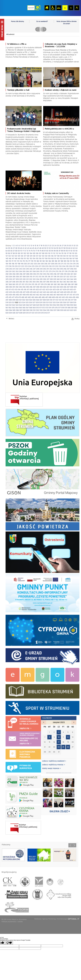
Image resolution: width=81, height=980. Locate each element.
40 (21, 248)
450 (69, 292)
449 (65, 292)
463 (41, 295)
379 (45, 284)
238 (77, 266)
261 (10, 271)
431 (75, 290)
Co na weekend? (42, 21)
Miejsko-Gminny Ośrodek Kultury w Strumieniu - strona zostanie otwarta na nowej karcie (42, 674)
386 (69, 284)
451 (72, 292)
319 (58, 277)
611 (30, 313)
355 (38, 282)
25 (58, 246)
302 (75, 274)
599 (62, 310)
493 (67, 297)
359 (51, 282)
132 (40, 256)
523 (20, 303)
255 (61, 269)
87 (60, 251)
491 (60, 297)
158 (46, 259)
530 (44, 303)
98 (14, 253)
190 (68, 261)
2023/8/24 (63, 773)
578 (63, 308)
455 (14, 295)
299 (65, 274)
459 (28, 295)
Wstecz (11, 319)
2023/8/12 (57, 773)
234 (64, 266)
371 (20, 284)
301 (72, 274)
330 (24, 279)
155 (37, 259)
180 (38, 261)
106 (37, 253)
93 (74, 251)
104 (31, 253)
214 (71, 264)
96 (9, 253)
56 (60, 248)
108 (43, 253)
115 (62, 253)
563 (14, 308)
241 (14, 269)
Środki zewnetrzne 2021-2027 (42, 368)
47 (38, 248)
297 (58, 274)
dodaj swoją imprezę (52, 768)
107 (40, 253)
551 (44, 305)
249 (41, 269)
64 (7, 251)
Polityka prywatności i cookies (12, 922)
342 (65, 279)
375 (33, 284)
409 (75, 287)
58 (64, 248)
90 (67, 251)
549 (38, 305)
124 (16, 256)
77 (36, 251)
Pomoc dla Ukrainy (18, 21)
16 (38, 246)
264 (21, 271)
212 (65, 264)
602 (72, 310)
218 (10, 266)
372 (23, 284)
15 (35, 246)
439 (31, 292)
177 (29, 261)
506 (38, 300)
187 (59, 261)
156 (40, 259)
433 (11, 292)
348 (14, 282)
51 (48, 248)
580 (69, 308)
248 (38, 269)
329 (21, 279)
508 (44, 300)
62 (74, 248)
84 (52, 251)
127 (25, 256)
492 (63, 297)
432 (7, 292)
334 (38, 279)
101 (22, 253)
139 (61, 256)
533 (54, 303)
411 (10, 290)
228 (43, 266)
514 (63, 300)
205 (42, 264)
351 (24, 282)
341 (61, 279)
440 (35, 292)
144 (76, 256)
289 (31, 274)
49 (43, 248)
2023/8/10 (54, 773)
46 (36, 248)
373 (26, 284)
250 (45, 269)
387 (72, 284)
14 (33, 246)
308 (24, 277)
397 (34, 287)
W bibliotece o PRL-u (17, 44)
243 (21, 269)
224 (30, 266)
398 (38, 287)
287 (24, 274)
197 (16, 264)
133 (43, 256)
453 (7, 295)
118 (70, 253)
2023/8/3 (47, 773)
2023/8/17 (60, 773)
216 (77, 264)
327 (14, 279)
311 (34, 277)
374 (30, 284)
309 (28, 277)
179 (35, 261)
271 (44, 271)
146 (10, 259)
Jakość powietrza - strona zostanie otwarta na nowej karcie (42, 514)
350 (21, 282)
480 (23, 297)
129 (31, 256)
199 (22, 264)
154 (34, 259)
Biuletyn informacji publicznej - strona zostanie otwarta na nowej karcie (23, 827)
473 (74, 295)
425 (54, 290)
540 (7, 305)
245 (27, 269)
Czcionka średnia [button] (71, 8)
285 (17, 274)
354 (34, 282)
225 (33, 266)
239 (7, 269)
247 (34, 269)
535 (61, 303)
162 (58, 259)
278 (66, 271)
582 (76, 308)
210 (59, 264)
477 (13, 297)
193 (77, 261)
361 (58, 282)
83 (50, 251)
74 (30, 251)
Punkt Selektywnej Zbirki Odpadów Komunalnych (42, 452)
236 (70, 266)
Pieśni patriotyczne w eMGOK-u (59, 129)
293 (45, 274)
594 (45, 310)
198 (19, 264)
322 (68, 277)
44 (31, 248)
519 (7, 303)
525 (27, 303)
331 (27, 279)
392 (17, 287)
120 (76, 253)
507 (41, 300)
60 (69, 248)
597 (55, 310)
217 (7, 266)
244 (24, 269)
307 (21, 277)
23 (53, 246)
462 (38, 295)
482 (29, 297)
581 (72, 308)
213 (68, 264)
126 (22, 256)
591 (34, 310)
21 (48, 246)
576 (56, 308)
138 (58, 256)
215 (74, 264)
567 (27, 308)
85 (55, 251)
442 (41, 292)
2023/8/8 (50, 773)
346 (7, 282)
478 (16, 297)
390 (11, 287)
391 (14, 287)
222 (23, 266)
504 (31, 300)
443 (45, 292)
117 (68, 253)
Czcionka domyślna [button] (65, 8)
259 (75, 269)
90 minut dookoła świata (19, 193)
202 (32, 264)
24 (55, 246)
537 (68, 303)
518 (75, 300)
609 (24, 313)
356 (41, 282)
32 (75, 246)
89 (64, 251)
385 (66, 284)
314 (43, 277)
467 (55, 295)
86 (57, 251)
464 (45, 295)
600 (65, 310)
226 (36, 266)
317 (52, 277)
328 (17, 279)
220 (16, 266)
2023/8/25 (66, 773)
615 (42, 313)
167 (74, 259)
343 (68, 279)
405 (61, 287)
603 (75, 310)
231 (53, 266)
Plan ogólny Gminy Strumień (42, 422)
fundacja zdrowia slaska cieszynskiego (37, 894)
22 (50, 246)
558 (68, 305)
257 (68, 269)
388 (76, 284)
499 (14, 300)
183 (47, 261)
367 (7, 284)
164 (64, 259)
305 (14, 277)
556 (61, 305)
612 (33, 313)
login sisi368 (79, 1)
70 (21, 251)
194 (7, 264)
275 (57, 271)
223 (26, 266)
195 (10, 264)
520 (10, 303)
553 (51, 305)
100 (19, 253)
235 (67, 266)
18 (41, 246)
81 (45, 251)
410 (7, 290)
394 (24, 287)
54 (55, 248)
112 (54, 253)
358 (48, 282)
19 (44, 246)
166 (71, 259)
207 (49, 264)
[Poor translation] (9, 943)
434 (14, 292)
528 (37, 303)
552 (48, 305)
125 (19, 256)
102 (25, 253)
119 (73, 253)
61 (72, 248)
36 (12, 248)
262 (14, 271)
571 (40, 308)
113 (57, 253)
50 (45, 248)
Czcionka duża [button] (77, 8)
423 (47, 290)
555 (58, 305)
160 (52, 259)
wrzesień (74, 722)
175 (24, 261)
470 (65, 295)
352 (27, 282)
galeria (59, 795)
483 (33, 297)
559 (72, 305)
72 (25, 251)
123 (13, 256)
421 (41, 290)
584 (11, 310)
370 (17, 284)
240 (11, 269)
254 (58, 269)
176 (27, 261)
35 (9, 248)
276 (60, 271)
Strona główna (47, 8)
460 (31, 295)
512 (57, 300)
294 (48, 274)
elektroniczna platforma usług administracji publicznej (23, 754)
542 (14, 305)
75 (32, 251)
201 (29, 264)
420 (37, 290)
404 (58, 287)
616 (46, 313)
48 (40, 248)
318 (55, 277)
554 (55, 305)
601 (68, 310)
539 (75, 303)
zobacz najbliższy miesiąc (54, 765)
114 (60, 253)
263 (17, 271)
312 (37, 277)
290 (35, 274)
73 (27, 251)
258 (72, 269)
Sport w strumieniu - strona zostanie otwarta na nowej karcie (42, 707)
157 (43, 259)
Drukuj (77, 319)
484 (36, 297)
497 (7, 300)
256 (65, 269)
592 (38, 310)
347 (10, 282)
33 (77, 246)
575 (53, 308)
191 (71, 261)
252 (51, 269)
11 (27, 246)
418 (31, 290)
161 (55, 259)
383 (59, 284)
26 (60, 246)
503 (27, 300)
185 (53, 261)
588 (24, 310)
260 (7, 271)
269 (38, 271)
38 (16, 248)
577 (59, 308)
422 (44, 290)
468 (58, 295)
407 (68, 287)
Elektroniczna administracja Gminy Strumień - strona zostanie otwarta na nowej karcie (42, 656)
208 (52, 264)
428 (64, 290)
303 (7, 277)
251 (48, 269)
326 (11, 279)
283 (11, 274)
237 (74, 266)
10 (25, 246)
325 (7, 279)
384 (62, 284)
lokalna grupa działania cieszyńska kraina (10, 881)
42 (26, 248)
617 (49, 313)
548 (34, 305)
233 (60, 266)
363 (65, 282)
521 (13, 303)
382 (55, 284)
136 (52, 256)
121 (7, 256)
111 (52, 253)
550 (41, 305)
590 (31, 310)
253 (55, 269)
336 (45, 279)
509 (48, 300)
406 (65, 287)
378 (42, 284)
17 (40, 246)
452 (75, 292)
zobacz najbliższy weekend (54, 761)
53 (52, 248)
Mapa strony (59, 8)
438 (28, 292)
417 (28, 290)
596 (51, 310)
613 (36, 313)
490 (57, 297)
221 (19, 266)
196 (13, 264)
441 (38, 292)
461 (34, 295)
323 (71, 277)
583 (7, 310)
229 (47, 266)
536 (65, 303)
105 (34, 253)
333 (34, 279)
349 (17, 282)
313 (40, 277)
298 (62, 274)
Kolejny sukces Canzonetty (57, 193)
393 (21, 287)
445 (51, 292)
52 (50, 248)
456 (17, 295)
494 (70, 297)
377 (39, 284)
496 (77, 297)
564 (17, 308)
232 (57, 266)
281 (76, 271)
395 (27, 287)
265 (24, 271)
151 (25, 259)
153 (31, 259)
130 (34, 256)
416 (25, 290)
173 (18, 261)
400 (45, 287)
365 (72, 282)
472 (71, 295)
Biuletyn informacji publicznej (24, 400)
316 (49, 277)
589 (28, 310)
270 (41, 271)
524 (24, 303)
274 (53, 271)
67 (14, 251)
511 (54, 300)
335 (41, 279)
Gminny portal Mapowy (42, 482)
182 (44, 261)
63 (76, 248)
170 (10, 261)
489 (53, 297)
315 (46, 277)
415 (22, 290)
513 (60, 300)
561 (7, 308)
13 (31, 246)
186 (56, 261)
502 (24, 300)
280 (73, 271)
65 (9, 251)
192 (74, 261)
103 (28, 253)
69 (19, 251)
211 (62, 264)
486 (43, 297)
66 (12, 251)
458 (24, 295)
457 (21, 295)
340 (58, 279)
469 (62, 295)
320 (61, 277)
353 (31, 282)
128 (28, 256)
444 (48, 292)
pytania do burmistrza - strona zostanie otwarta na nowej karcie (23, 767)
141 (67, 256)
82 (47, 251)
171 (12, 261)
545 (24, 305)
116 (65, 253)
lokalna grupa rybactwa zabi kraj (15, 894)
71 (23, 251)
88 (62, 251)
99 (16, 253)
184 (50, 261)
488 (50, 297)
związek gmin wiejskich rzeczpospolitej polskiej (49, 881)
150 (22, 259)
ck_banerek (23, 812)
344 (72, 279)
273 (50, 271)
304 (11, 277)
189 (65, 261)
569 (34, 308)
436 (21, 292)
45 (33, 248)
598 (58, 310)
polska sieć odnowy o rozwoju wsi (15, 908)
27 (63, 246)
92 (71, 251)
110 (49, 253)
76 (34, 251)
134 (46, 256)
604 (7, 313)
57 (62, 248)
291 (38, 274)
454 (11, 295)
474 (77, 295)
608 (21, 313)
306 (17, 277)
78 (38, 251)
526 (31, 303)
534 (58, 303)
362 (61, 282)
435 (17, 292)
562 (10, 308)
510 (51, 300)
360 (55, 282)
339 (55, 279)
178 (32, 261)
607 (17, 313)
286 (21, 274)
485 (40, 297)
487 (47, 297)
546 (27, 305)
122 (10, 256)
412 (13, 290)
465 (48, 295)
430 (71, 290)
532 (51, 303)
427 (61, 290)
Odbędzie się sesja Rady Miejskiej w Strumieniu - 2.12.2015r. (61, 45)
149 (19, 259)
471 (68, 295)
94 (76, 251)
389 (7, 287)
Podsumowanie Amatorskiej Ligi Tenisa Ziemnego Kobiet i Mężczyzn (24, 130)
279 (69, 271)
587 (21, 310)
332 (31, 279)
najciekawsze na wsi (23, 781)
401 (48, 287)
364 (68, 282)
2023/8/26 (70, 773)
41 (23, 248)
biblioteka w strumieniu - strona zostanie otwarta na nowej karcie (42, 691)
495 (74, 297)
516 (69, 300)
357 (44, 282)
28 (65, 246)
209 (56, 264)
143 (73, 256)
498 (10, 300)
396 (31, 287)
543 (17, 305)
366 (75, 282)
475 (7, 297)
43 (28, 248)
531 (47, 303)
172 (15, 261)
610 (27, 313)
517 (72, 300)
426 (58, 290)
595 (48, 310)
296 (55, 274)
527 (34, 303)
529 (41, 303)
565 (21, 308)
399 (41, 287)
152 (28, 259)
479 (20, 297)
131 (37, 256)
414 (19, 290)
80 (43, 251)
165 (67, 259)
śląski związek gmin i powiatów (38, 881)
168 (76, 259)
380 (49, 284)
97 (11, 253)
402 (51, 287)
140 (64, 256)
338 (51, 279)
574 (50, 308)
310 (31, 277)
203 (35, 264)
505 (34, 300)
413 (16, 290)
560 (75, 305)
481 (26, 297)
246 (31, 269)
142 (70, 256)
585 (14, 310)
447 (58, 292)
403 (55, 287)
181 (41, 261)
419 (34, 290)
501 (20, 300)
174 (21, 261)
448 (62, 292)
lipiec (44, 722)
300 (69, 274)
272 (47, 271)
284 (14, 274)
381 (52, 284)
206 (46, 264)
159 (49, 259)
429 (68, 290)
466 (51, 295)
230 (50, 266)
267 (31, 271)
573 (47, 308)
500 (17, 300)
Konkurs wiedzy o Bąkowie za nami (61, 90)
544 (21, 305)
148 (16, 259)
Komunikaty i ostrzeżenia (42, 552)
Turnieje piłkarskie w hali (18, 90)
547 (31, 305)
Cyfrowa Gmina (42, 630)
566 (24, 308)
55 (57, 248)
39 (19, 248)
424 (51, 290)
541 (10, 305)
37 (14, 248)
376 (36, 284)
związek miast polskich (59, 881)
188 (62, 261)
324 (75, 277)
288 (28, 274)
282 (7, 274)
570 (37, 308)
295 (51, 274)
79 (40, 251)
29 (68, 246)
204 (39, 264)
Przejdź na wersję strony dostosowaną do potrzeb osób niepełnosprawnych (53, 8)
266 (27, 271)
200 (25, 264)
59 (67, 248)
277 (63, 271)
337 (48, 279)
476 (10, 297)
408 (72, 287)
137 (55, 256)
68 (16, 251)
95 (7, 253)
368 (10, 284)
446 (55, 292)
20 (46, 246)
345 (75, 279)
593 (41, 310)
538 (71, 303)
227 (40, 266)
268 (34, 271)
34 (7, 248)
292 (41, 274)
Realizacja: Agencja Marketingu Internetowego (51, 919)
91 (69, 251)
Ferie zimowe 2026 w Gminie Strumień (67, 23)
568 (31, 308)
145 (7, 259)
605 (11, 313)
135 (49, 256)
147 (13, 259)
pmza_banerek (23, 796)
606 (14, 313)
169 (7, 261)
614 (39, 313)
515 (66, 300)
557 (65, 305)
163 (61, 259)
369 (14, 284)
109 (46, 253)
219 (13, 266)
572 (44, 308)
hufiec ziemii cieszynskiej (58, 894)
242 (17, 269)
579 (66, 308)
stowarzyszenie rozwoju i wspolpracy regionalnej (25, 881)
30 (70, 246)
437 (24, 292)
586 (17, 310)
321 (65, 277)
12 (29, 246)
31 (72, 246)
